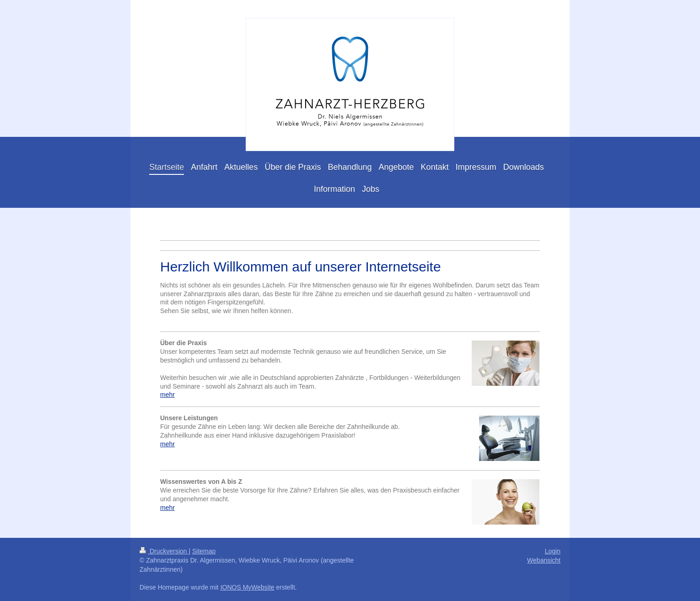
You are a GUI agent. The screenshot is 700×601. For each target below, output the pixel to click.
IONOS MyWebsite (248, 587)
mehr (167, 395)
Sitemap (204, 551)
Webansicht (544, 560)
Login (553, 551)
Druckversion (164, 551)
